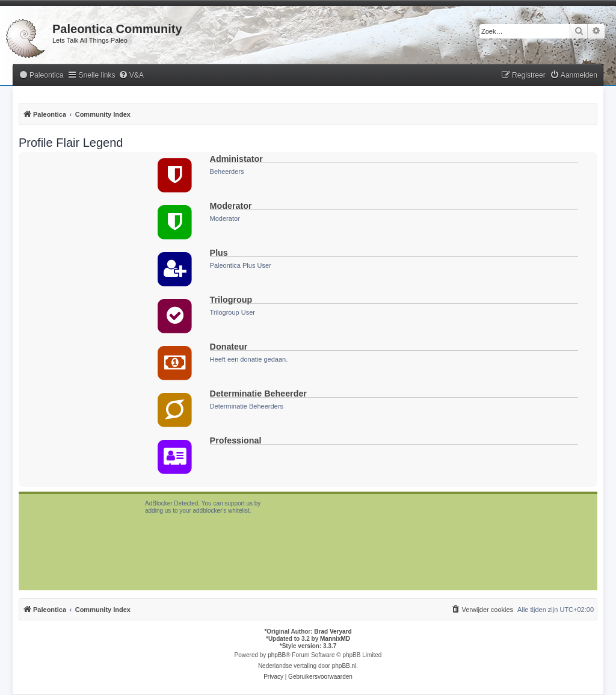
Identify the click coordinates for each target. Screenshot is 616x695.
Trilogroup (231, 300)
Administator (236, 159)
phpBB (277, 655)
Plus (219, 253)
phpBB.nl (344, 666)
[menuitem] (41, 76)
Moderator (231, 206)
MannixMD (335, 639)
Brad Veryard (333, 632)
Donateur (229, 347)
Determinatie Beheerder (258, 394)
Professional (236, 440)
